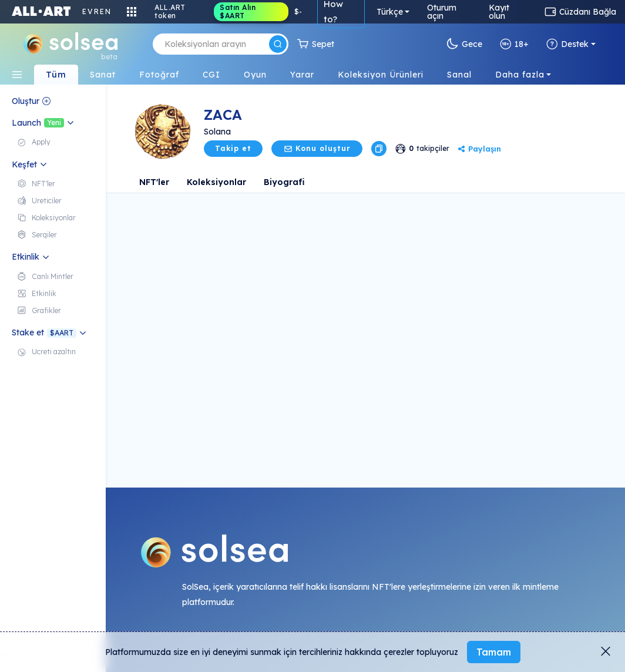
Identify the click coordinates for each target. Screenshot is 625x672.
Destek (567, 44)
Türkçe (390, 12)
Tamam (494, 652)
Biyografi (284, 182)
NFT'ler (154, 182)
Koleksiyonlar (216, 182)
